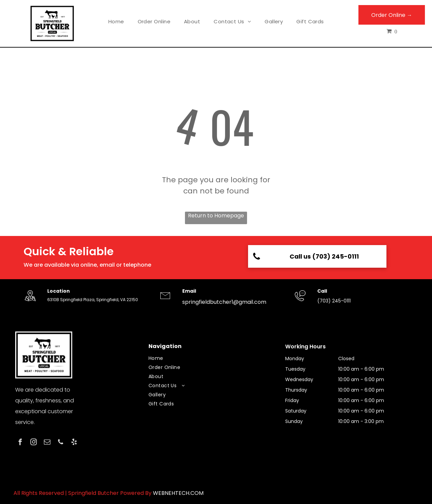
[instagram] (34, 443)
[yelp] (74, 443)
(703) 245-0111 (334, 301)
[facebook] (20, 443)
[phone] (61, 443)
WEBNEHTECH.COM (178, 493)
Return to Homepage (216, 216)
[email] (47, 443)
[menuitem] (116, 22)
